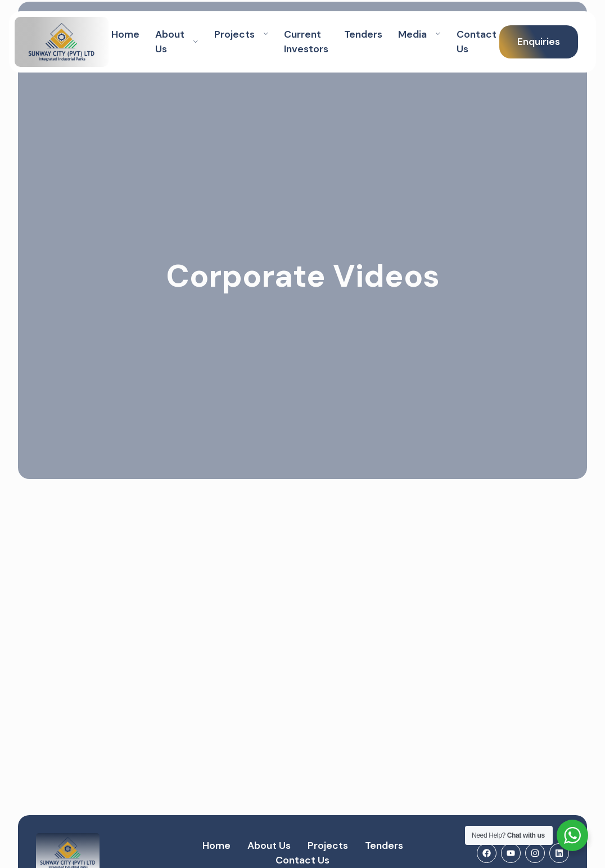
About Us (177, 42)
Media (419, 34)
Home (125, 34)
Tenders (363, 34)
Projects (241, 34)
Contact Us (477, 42)
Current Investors (306, 42)
